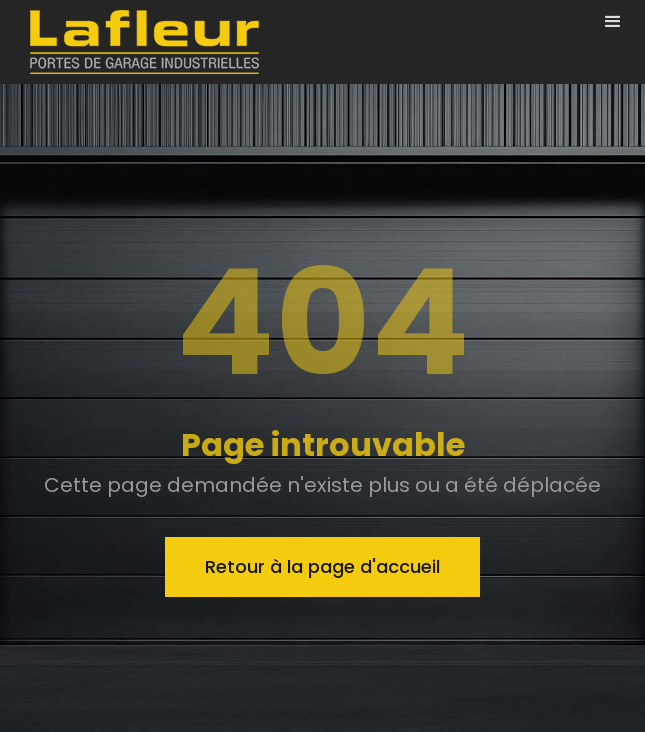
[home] (139, 42)
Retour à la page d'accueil (322, 566)
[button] (613, 22)
